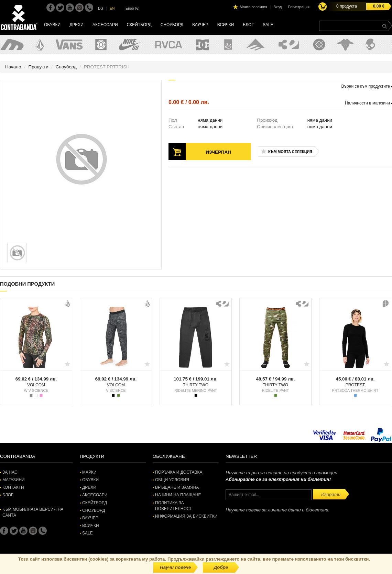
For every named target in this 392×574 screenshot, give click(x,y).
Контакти (13, 487)
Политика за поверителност (173, 506)
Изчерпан (218, 152)
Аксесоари (105, 25)
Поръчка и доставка (179, 472)
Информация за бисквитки (186, 516)
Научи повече (175, 567)
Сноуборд (172, 25)
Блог (248, 25)
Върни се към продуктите (366, 86)
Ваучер (200, 25)
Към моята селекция (290, 152)
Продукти (39, 67)
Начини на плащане (178, 495)
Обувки (52, 25)
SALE (268, 25)
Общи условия (172, 480)
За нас (10, 472)
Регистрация (299, 7)
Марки (89, 472)
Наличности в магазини (367, 103)
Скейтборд (139, 25)
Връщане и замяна (177, 487)
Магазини (14, 480)
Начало (13, 67)
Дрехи (77, 25)
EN (112, 8)
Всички (226, 25)
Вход (277, 7)
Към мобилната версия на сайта (33, 512)
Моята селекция (253, 7)
